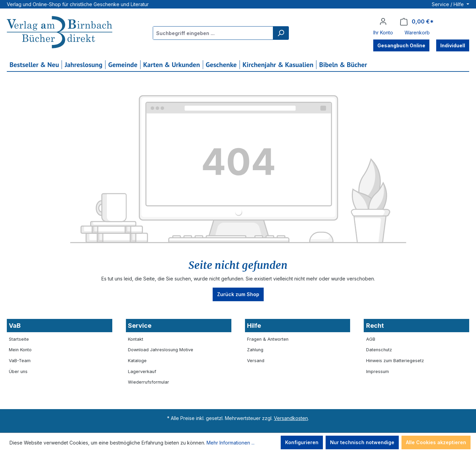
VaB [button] (15, 326)
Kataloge (137, 361)
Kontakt (136, 339)
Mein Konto (20, 350)
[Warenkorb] (417, 22)
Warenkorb (417, 33)
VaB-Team (20, 361)
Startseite (19, 339)
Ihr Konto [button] (383, 33)
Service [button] (140, 326)
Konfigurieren (302, 442)
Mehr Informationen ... (231, 443)
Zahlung (255, 350)
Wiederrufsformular (149, 382)
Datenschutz (379, 350)
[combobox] (213, 33)
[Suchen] (281, 33)
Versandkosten (291, 418)
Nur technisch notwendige (362, 442)
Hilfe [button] (254, 326)
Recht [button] (375, 326)
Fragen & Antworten (268, 339)
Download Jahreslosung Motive (161, 350)
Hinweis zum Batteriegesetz (395, 361)
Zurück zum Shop (238, 294)
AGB (371, 339)
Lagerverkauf (142, 372)
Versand (256, 361)
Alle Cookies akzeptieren (436, 442)
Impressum (377, 372)
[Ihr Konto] (383, 21)
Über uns (18, 372)
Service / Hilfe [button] (448, 4)
